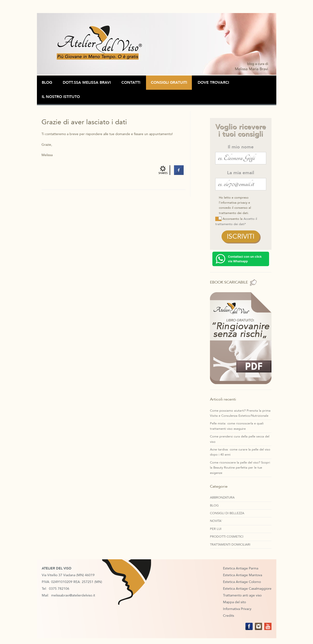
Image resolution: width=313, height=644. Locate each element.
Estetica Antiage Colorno (242, 582)
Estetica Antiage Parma (241, 568)
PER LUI (216, 529)
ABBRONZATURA (222, 498)
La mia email (241, 173)
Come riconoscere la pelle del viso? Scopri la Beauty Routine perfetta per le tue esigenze (240, 468)
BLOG (47, 83)
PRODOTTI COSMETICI (227, 537)
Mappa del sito (234, 602)
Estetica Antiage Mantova (243, 575)
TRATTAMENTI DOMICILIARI (230, 545)
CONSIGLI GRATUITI (169, 83)
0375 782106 (59, 589)
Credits (229, 616)
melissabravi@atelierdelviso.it (73, 595)
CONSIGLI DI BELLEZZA (227, 513)
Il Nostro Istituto (61, 97)
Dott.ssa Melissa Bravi (87, 83)
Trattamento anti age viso (242, 595)
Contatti (131, 83)
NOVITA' (216, 521)
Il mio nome (241, 147)
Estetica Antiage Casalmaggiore (247, 589)
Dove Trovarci (213, 83)
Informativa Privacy (237, 609)
